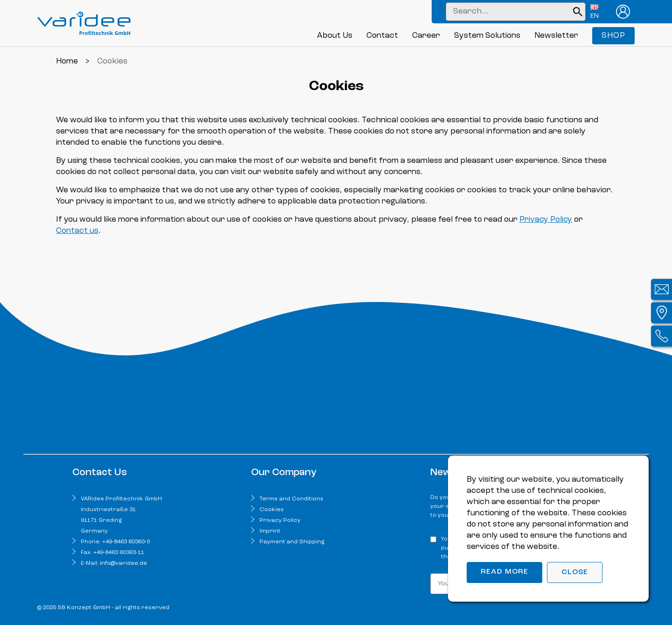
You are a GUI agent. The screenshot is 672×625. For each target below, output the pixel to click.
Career (426, 36)
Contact (382, 36)
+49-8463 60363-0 (126, 542)
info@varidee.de (123, 563)
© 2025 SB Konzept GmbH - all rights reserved (103, 608)
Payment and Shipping (292, 542)
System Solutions (487, 36)
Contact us (77, 231)
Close (575, 572)
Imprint (270, 531)
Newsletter (556, 36)
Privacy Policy (546, 220)
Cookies (272, 510)
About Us (335, 36)
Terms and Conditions (291, 499)
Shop (613, 36)
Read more (504, 572)
